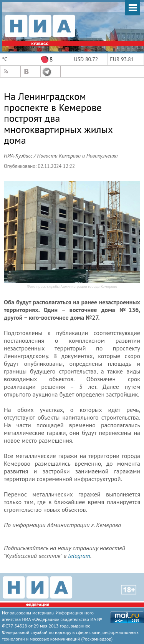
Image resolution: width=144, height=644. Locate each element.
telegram (79, 556)
